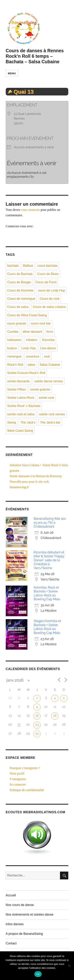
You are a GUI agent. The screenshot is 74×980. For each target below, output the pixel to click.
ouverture (33, 356)
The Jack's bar (50, 422)
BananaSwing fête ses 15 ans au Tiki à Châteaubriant (50, 523)
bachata (13, 266)
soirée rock (46, 398)
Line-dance (48, 348)
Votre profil (17, 773)
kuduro (12, 348)
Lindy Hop (29, 348)
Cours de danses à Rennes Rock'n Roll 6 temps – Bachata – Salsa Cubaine (35, 56)
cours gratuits (17, 323)
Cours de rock (50, 299)
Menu (12, 73)
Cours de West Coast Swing (27, 315)
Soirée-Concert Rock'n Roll (26, 373)
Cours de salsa (18, 307)
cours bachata (47, 266)
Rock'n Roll (15, 365)
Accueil (11, 895)
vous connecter (30, 210)
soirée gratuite (40, 389)
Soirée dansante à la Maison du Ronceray (36, 476)
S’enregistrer (18, 779)
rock (47, 356)
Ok (38, 974)
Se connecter (18, 784)
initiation (32, 340)
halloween (14, 340)
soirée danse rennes (49, 381)
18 (55, 716)
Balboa (28, 266)
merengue (14, 356)
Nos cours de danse (20, 905)
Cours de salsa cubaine (49, 307)
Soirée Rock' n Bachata (24, 406)
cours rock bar (41, 323)
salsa (31, 365)
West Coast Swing (20, 431)
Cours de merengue (21, 299)
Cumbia (13, 332)
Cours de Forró (46, 282)
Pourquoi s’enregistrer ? (25, 768)
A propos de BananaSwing (24, 934)
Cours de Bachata (20, 274)
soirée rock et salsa (21, 414)
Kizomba (48, 340)
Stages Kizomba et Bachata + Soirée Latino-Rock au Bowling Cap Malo (47, 627)
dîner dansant (32, 332)
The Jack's (28, 422)
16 (37, 716)
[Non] (69, 966)
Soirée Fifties (16, 389)
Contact (11, 943)
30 (37, 734)
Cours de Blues (48, 274)
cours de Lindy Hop (51, 290)
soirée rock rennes (52, 414)
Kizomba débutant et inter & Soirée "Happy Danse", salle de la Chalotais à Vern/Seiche (49, 560)
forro (50, 332)
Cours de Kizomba (20, 290)
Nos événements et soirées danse (30, 914)
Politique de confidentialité (27, 790)
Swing (12, 422)
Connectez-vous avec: (20, 226)
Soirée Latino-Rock (21, 398)
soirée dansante (19, 381)
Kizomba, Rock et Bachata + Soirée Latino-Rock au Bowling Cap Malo (47, 593)
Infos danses (15, 924)
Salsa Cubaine (50, 365)
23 (37, 725)
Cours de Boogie (19, 282)
